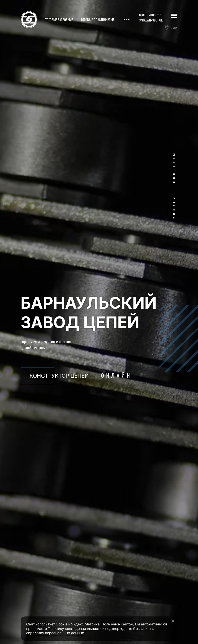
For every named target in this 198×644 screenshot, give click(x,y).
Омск (171, 27)
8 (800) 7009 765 (150, 15)
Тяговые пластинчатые (98, 19)
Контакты (174, 167)
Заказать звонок (151, 20)
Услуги (174, 207)
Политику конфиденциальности (75, 629)
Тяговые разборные (59, 19)
